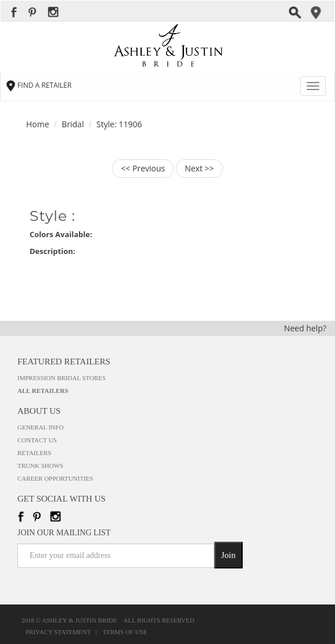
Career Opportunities (55, 478)
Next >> (199, 168)
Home (38, 124)
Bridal (73, 124)
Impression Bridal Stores (62, 378)
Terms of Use (125, 632)
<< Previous (143, 168)
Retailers (34, 453)
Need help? (305, 328)
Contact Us (37, 440)
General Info (40, 427)
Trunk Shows (40, 466)
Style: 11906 (119, 124)
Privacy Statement (60, 632)
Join (228, 555)
